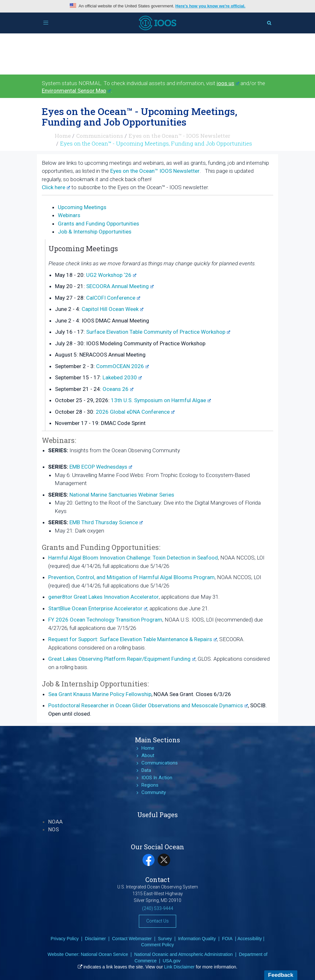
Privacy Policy (65, 939)
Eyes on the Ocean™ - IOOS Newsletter (180, 136)
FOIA (227, 939)
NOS (54, 829)
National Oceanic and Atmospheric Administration (183, 954)
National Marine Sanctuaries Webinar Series (122, 495)
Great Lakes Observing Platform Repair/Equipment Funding (122, 659)
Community (154, 792)
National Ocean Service (104, 954)
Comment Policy (157, 945)
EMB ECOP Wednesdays (101, 467)
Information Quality (197, 939)
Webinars (69, 215)
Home (63, 136)
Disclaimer (95, 939)
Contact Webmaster (132, 939)
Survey (165, 939)
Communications (100, 136)
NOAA (55, 822)
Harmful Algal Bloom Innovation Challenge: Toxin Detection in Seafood (133, 558)
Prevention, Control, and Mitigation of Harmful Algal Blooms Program (131, 577)
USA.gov (171, 961)
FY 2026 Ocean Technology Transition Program (105, 620)
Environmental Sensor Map (76, 91)
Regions (150, 785)
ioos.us (228, 83)
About (148, 755)
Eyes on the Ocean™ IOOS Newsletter (155, 171)
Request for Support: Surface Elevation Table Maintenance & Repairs (133, 639)
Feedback (281, 975)
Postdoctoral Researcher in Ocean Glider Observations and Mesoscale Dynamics (148, 705)
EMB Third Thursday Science (106, 522)
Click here (56, 187)
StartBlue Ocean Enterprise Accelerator (98, 608)
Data (146, 770)
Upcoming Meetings (82, 207)
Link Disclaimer (180, 967)
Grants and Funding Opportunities (99, 224)
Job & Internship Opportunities (95, 232)
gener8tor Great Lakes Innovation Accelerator (104, 597)
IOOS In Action (157, 778)
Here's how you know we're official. (211, 6)
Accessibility (250, 939)
